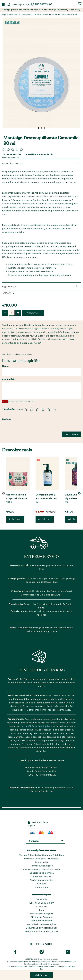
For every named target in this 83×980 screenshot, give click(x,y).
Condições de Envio (42, 876)
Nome (5, 366)
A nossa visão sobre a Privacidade (41, 869)
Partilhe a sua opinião (40, 154)
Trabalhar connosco (42, 921)
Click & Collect (42, 862)
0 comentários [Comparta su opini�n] (12, 154)
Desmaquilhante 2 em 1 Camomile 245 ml (46, 498)
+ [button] (18, 313)
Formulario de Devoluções (41, 924)
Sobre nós (41, 899)
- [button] (5, 313)
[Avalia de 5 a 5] (49, 409)
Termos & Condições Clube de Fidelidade (41, 855)
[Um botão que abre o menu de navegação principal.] (3, 4)
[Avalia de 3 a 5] (37, 409)
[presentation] (23, 435)
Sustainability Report (41, 914)
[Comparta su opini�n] (13, 149)
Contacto (41, 906)
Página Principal (10, 14)
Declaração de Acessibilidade (42, 928)
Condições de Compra (42, 873)
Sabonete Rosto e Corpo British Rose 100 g (17, 498)
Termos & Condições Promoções (41, 859)
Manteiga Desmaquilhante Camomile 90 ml (56, 14)
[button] (80, 493)
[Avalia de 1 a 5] (26, 409)
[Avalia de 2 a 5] (31, 409)
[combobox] (21, 4)
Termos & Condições (42, 866)
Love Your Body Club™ (42, 903)
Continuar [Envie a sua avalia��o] (71, 434)
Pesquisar (26, 14)
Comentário (9, 379)
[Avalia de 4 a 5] (43, 409)
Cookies (41, 884)
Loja (41, 910)
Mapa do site (42, 887)
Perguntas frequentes (41, 880)
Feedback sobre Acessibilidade (41, 931)
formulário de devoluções (36, 726)
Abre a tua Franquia (41, 917)
